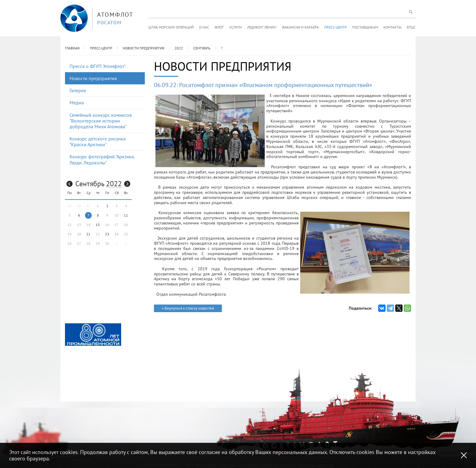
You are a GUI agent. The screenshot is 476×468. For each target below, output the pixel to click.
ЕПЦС (411, 27)
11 (126, 215)
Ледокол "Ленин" (262, 27)
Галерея (78, 90)
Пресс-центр (335, 27)
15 (98, 225)
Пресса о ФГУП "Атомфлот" (98, 66)
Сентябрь (202, 48)
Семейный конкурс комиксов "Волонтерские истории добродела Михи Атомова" (101, 121)
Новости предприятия (143, 48)
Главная (72, 48)
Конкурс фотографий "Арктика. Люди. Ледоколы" (102, 159)
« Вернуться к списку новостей (188, 308)
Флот (219, 27)
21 (88, 234)
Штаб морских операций (171, 27)
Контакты (392, 27)
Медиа (77, 103)
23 (107, 234)
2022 (179, 48)
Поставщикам (365, 27)
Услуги (235, 27)
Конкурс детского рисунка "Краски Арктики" (98, 141)
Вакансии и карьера (301, 27)
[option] (93, 335)
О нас (204, 27)
